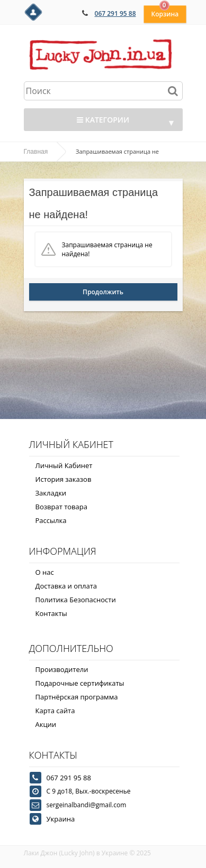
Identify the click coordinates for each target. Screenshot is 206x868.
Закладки (51, 493)
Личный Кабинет (64, 465)
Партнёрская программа (77, 697)
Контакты (51, 613)
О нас (45, 572)
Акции (46, 724)
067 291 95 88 (115, 13)
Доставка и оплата (66, 586)
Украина (61, 819)
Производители (62, 669)
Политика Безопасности (76, 600)
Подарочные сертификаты (80, 683)
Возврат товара (61, 507)
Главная (36, 152)
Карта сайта (55, 711)
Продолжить (103, 292)
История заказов (64, 479)
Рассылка (51, 520)
